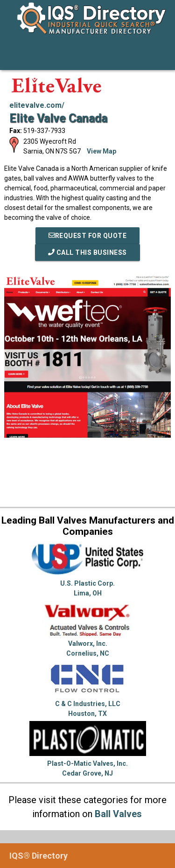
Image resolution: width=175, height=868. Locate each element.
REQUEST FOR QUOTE (88, 236)
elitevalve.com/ (37, 105)
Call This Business (87, 252)
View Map (101, 151)
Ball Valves (118, 814)
